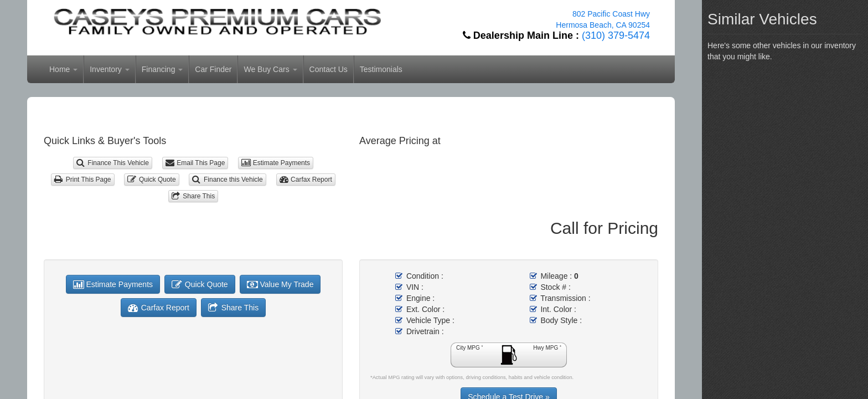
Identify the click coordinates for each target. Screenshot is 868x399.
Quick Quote (151, 180)
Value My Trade (280, 284)
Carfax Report (306, 180)
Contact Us (329, 69)
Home (63, 69)
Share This (193, 196)
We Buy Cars (270, 69)
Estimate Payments (276, 163)
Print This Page (82, 180)
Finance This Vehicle (113, 163)
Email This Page (195, 163)
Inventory (109, 69)
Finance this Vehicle (227, 180)
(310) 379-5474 (616, 35)
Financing (162, 69)
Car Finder (213, 69)
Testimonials (381, 69)
